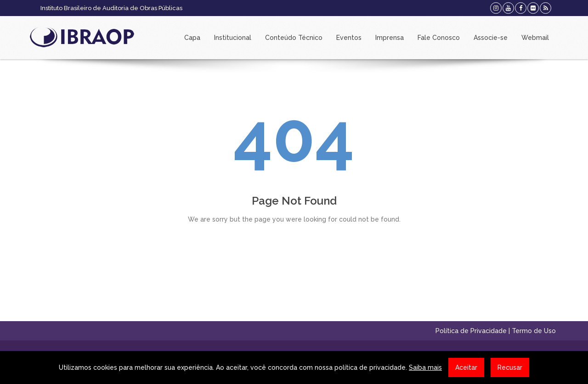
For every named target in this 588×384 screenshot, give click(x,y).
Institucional (233, 38)
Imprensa (390, 38)
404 (294, 137)
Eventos (349, 38)
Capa (192, 38)
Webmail (535, 38)
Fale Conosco (439, 38)
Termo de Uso (534, 331)
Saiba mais (425, 367)
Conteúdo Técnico (294, 38)
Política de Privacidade (471, 331)
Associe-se (491, 38)
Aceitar (466, 367)
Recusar (510, 367)
